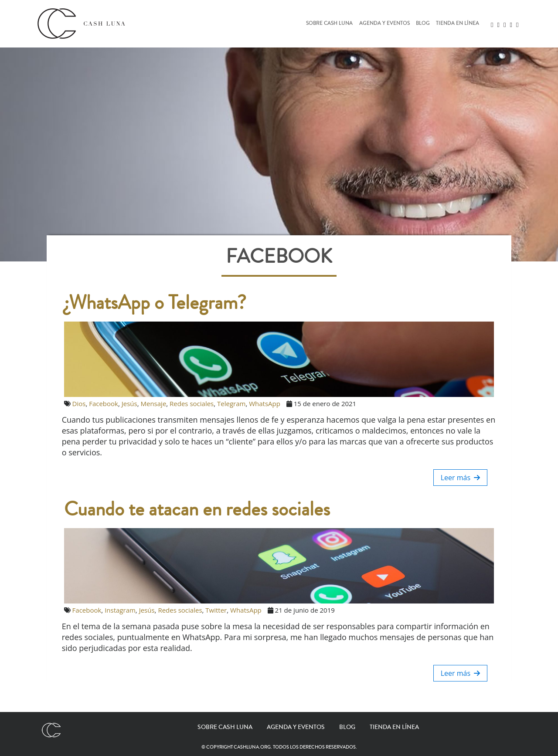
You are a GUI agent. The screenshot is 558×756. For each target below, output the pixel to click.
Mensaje (154, 403)
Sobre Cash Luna (329, 24)
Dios (79, 403)
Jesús (129, 403)
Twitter (216, 610)
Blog (423, 24)
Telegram (231, 403)
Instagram (120, 610)
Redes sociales (192, 403)
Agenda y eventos (384, 24)
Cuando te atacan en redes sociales (197, 509)
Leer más (461, 478)
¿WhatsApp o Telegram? (155, 303)
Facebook (104, 403)
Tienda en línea (458, 24)
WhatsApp (265, 403)
